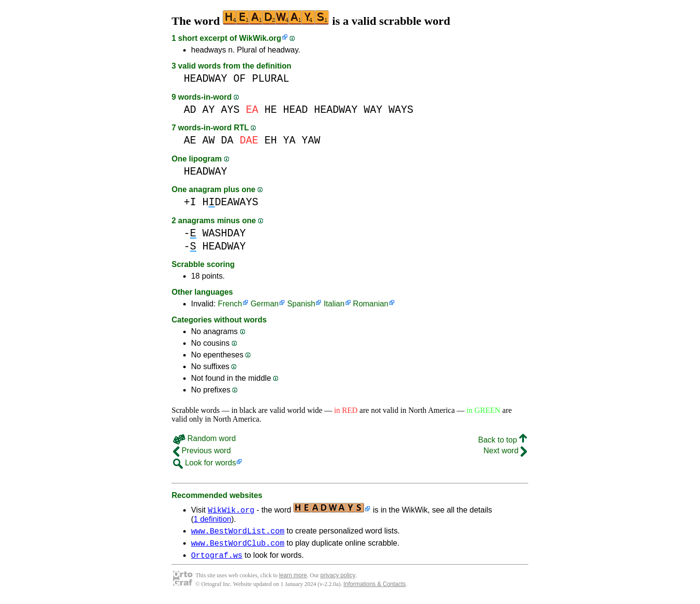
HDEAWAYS (230, 202)
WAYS (401, 110)
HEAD (295, 110)
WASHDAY (224, 233)
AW (209, 140)
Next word (505, 451)
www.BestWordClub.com (238, 546)
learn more (293, 580)
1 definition (212, 519)
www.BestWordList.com (238, 532)
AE (190, 140)
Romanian (371, 304)
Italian (334, 304)
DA (227, 140)
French (230, 304)
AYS (230, 110)
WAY (373, 110)
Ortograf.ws (217, 559)
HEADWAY (205, 79)
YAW (311, 140)
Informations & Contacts (375, 588)
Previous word (202, 451)
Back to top (503, 440)
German (264, 304)
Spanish (301, 304)
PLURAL (271, 79)
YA (289, 140)
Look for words (204, 463)
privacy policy (338, 580)
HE (271, 110)
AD (190, 110)
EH (271, 140)
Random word (204, 438)
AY (209, 110)
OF (240, 79)
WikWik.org (260, 38)
